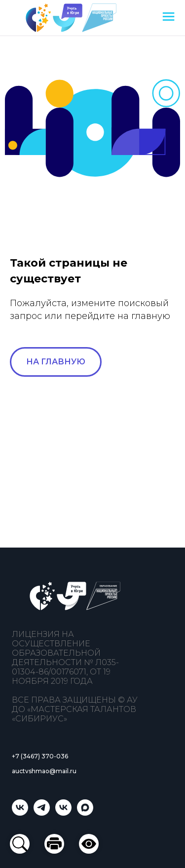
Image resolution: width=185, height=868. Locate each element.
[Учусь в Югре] (20, 813)
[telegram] (42, 813)
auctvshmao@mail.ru (44, 771)
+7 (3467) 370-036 (40, 756)
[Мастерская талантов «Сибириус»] (63, 813)
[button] (89, 844)
